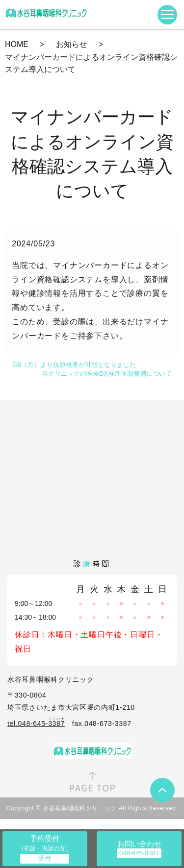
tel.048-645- (36, 723)
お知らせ (72, 44)
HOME (17, 44)
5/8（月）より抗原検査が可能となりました (74, 365)
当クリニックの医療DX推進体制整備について (107, 374)
